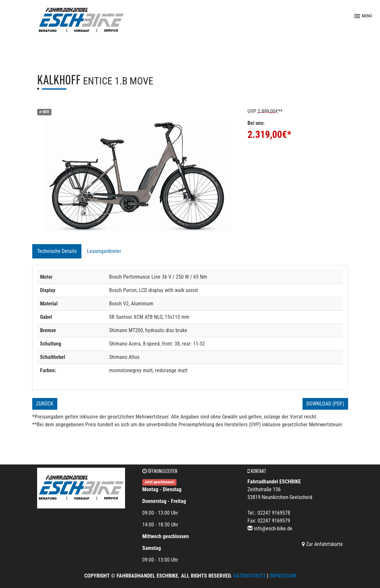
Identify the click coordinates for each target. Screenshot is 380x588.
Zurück (45, 404)
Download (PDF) (325, 404)
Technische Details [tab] (57, 251)
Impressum (283, 576)
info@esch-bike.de (273, 529)
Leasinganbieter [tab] (104, 251)
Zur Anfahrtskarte (322, 544)
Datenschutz (250, 576)
